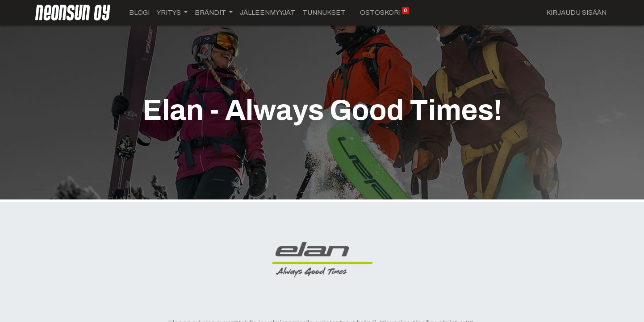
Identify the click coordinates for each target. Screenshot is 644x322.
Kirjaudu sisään (576, 13)
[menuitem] (139, 13)
